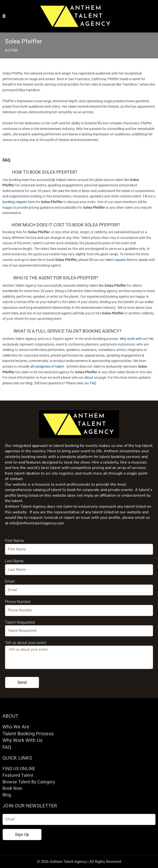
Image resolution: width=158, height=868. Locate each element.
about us (91, 377)
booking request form (19, 202)
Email (10, 581)
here (15, 313)
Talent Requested (20, 622)
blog (29, 383)
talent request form (119, 260)
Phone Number (18, 602)
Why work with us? (134, 339)
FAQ (93, 383)
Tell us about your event (25, 643)
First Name (14, 541)
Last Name (14, 561)
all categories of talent (47, 366)
